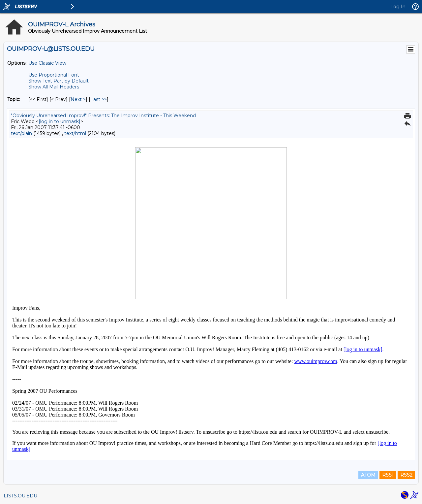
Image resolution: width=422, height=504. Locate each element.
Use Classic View (47, 63)
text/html (75, 133)
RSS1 (388, 475)
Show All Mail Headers (54, 87)
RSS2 (406, 475)
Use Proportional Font (54, 75)
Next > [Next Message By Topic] (78, 99)
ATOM (368, 475)
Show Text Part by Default (59, 81)
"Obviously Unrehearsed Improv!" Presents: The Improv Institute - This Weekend (103, 116)
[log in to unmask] (60, 121)
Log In (398, 7)
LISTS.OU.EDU (20, 496)
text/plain (21, 133)
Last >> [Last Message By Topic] (99, 99)
